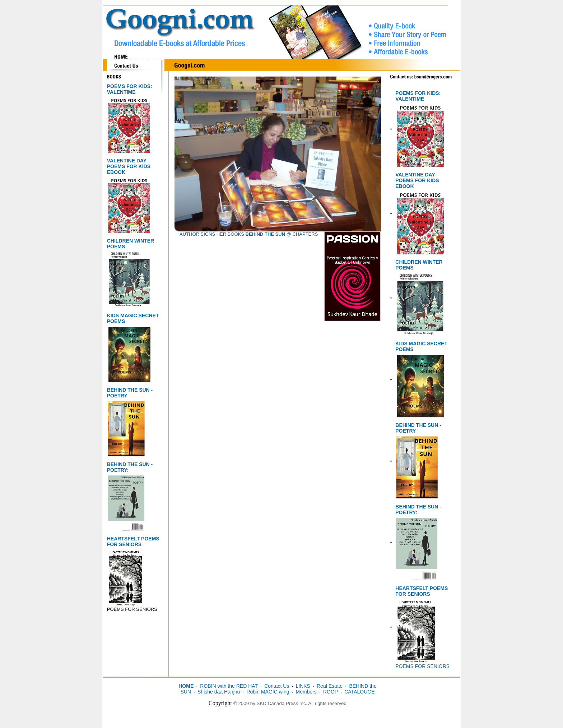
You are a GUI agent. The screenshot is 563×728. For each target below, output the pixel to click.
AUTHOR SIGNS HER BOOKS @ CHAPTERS (249, 234)
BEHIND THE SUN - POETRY (130, 393)
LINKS (303, 686)
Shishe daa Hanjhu (219, 692)
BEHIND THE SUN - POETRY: (130, 467)
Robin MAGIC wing (268, 692)
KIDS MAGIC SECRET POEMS (133, 318)
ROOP (331, 692)
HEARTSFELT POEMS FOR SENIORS (133, 542)
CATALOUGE (359, 692)
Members (306, 692)
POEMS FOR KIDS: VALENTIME (130, 89)
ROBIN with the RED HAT (229, 686)
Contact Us (277, 686)
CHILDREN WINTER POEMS (131, 244)
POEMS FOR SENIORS (422, 666)
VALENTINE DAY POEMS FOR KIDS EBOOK (129, 166)
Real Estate (330, 686)
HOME (186, 686)
